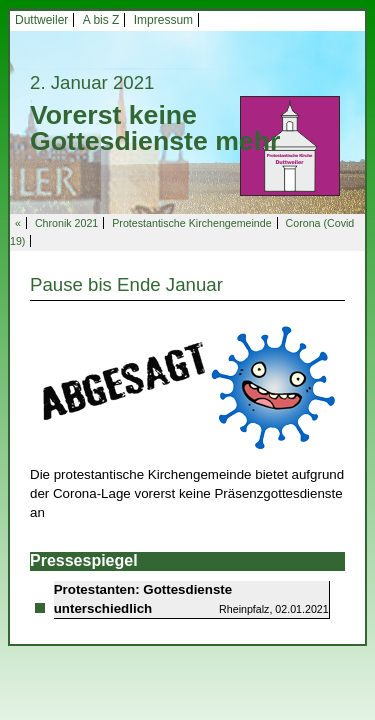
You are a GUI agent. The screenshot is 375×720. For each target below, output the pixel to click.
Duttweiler (41, 20)
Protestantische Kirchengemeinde (191, 223)
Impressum (163, 20)
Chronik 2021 (66, 223)
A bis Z (101, 20)
